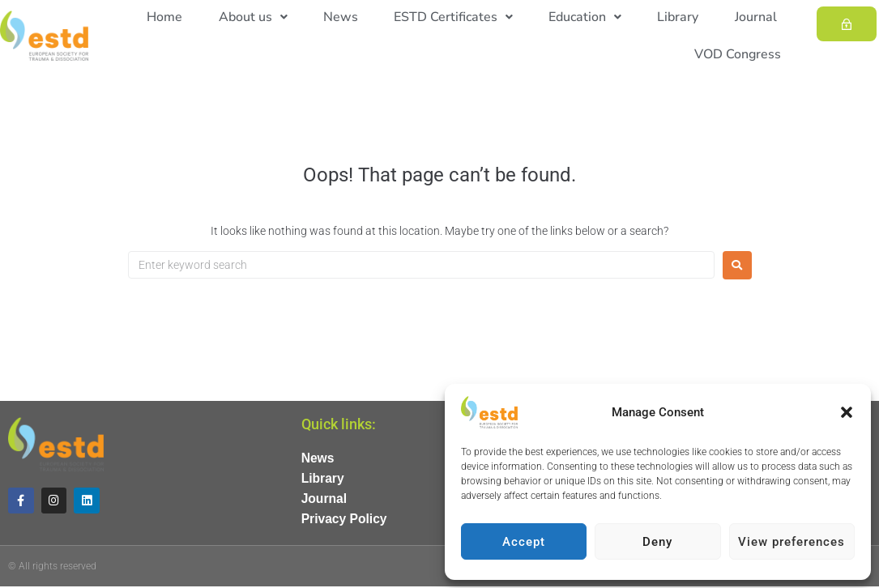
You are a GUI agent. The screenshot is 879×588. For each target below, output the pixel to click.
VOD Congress (741, 54)
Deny (657, 542)
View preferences (792, 542)
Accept (524, 542)
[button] (847, 412)
